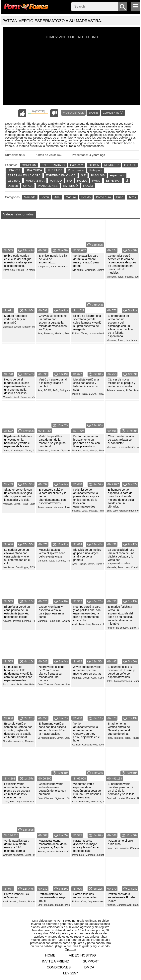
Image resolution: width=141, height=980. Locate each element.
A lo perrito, (44, 267)
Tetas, (54, 267)
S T (83, 175)
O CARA (130, 165)
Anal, (40, 334)
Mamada (30, 197)
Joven (45, 197)
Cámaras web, (90, 745)
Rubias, (76, 334)
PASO (96, 180)
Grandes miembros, (130, 511)
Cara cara (77, 165)
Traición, (49, 685)
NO (70, 180)
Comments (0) (113, 113)
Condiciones (59, 967)
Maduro (71, 197)
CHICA (28, 186)
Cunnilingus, (18, 451)
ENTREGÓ (70, 186)
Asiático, (7, 621)
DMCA (89, 967)
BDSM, (48, 390)
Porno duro (104, 197)
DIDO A (94, 165)
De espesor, (123, 628)
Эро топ (70, 949)
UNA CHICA (34, 170)
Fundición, (84, 802)
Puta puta (96, 170)
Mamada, (63, 267)
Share (93, 113)
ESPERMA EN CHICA (61, 175)
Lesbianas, (132, 340)
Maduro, (27, 327)
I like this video (22, 113)
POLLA (82, 180)
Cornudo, (61, 561)
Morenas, (112, 340)
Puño (120, 197)
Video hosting (82, 955)
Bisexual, (49, 334)
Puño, (56, 390)
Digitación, (66, 451)
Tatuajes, (119, 738)
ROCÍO (88, 186)
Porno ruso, (9, 270)
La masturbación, (35, 270)
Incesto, (55, 451)
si (127, 180)
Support (91, 961)
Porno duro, (55, 621)
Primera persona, (116, 390)
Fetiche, (130, 277)
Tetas (132, 197)
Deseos (13, 186)
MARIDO (56, 180)
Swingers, (65, 390)
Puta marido (76, 170)
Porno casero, (45, 507)
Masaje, (76, 394)
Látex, (85, 511)
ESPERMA (113, 180)
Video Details (73, 113)
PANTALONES (48, 186)
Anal (57, 197)
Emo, (40, 905)
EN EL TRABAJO (53, 165)
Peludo (86, 197)
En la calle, (113, 511)
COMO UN (29, 165)
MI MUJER (112, 165)
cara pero (14, 180)
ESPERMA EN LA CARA (24, 175)
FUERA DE (55, 170)
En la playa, (16, 802)
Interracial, (29, 802)
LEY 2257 (70, 973)
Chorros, (101, 270)
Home (50, 955)
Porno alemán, (28, 397)
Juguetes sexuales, (98, 902)
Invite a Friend (56, 961)
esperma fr (117, 175)
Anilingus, (91, 270)
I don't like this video (54, 113)
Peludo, (20, 270)
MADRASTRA (35, 180)
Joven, (121, 340)
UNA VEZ (14, 170)
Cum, (40, 685)
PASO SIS (98, 175)
